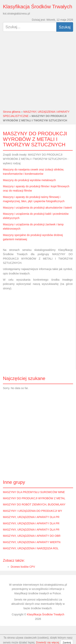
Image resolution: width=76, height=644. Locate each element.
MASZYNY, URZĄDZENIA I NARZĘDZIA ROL (31, 548)
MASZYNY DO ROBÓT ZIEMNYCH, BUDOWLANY (34, 504)
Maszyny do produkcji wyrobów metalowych (29, 180)
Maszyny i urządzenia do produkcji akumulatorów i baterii (37, 208)
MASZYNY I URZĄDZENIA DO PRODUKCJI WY (33, 511)
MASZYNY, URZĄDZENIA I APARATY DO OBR (32, 536)
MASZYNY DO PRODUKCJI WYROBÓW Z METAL (34, 498)
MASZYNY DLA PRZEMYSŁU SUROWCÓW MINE (34, 492)
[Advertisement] (37, 72)
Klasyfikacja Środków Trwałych (38, 7)
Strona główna (12, 112)
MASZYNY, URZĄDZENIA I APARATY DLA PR (31, 517)
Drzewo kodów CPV (23, 567)
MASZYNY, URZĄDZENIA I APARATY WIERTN (32, 542)
